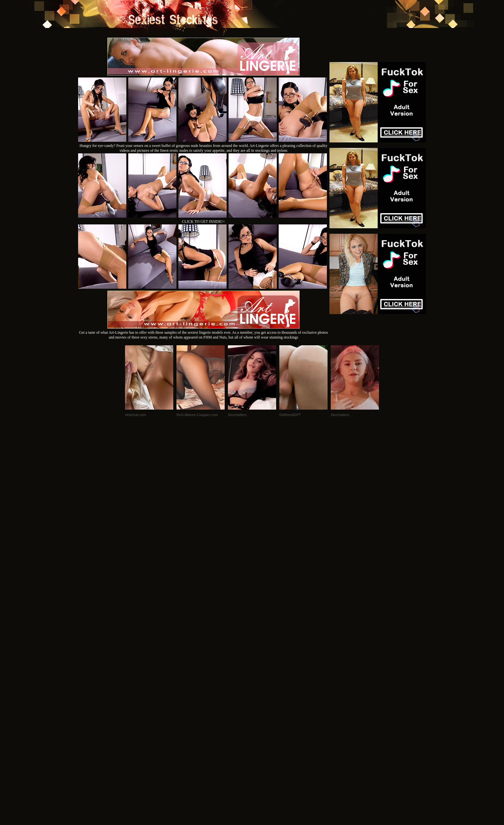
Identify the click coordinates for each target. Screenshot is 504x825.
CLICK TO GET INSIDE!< (203, 222)
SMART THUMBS (263, 737)
